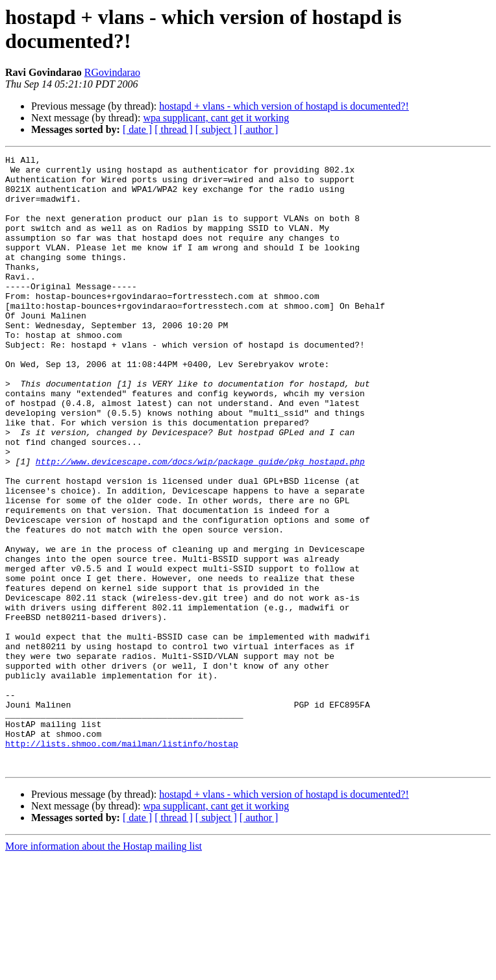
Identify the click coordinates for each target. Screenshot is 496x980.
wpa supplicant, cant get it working (216, 118)
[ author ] (259, 129)
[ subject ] (216, 129)
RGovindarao (112, 72)
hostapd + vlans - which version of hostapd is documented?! (284, 106)
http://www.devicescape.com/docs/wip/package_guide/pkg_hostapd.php (200, 523)
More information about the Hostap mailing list (104, 969)
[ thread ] (174, 129)
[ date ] (137, 129)
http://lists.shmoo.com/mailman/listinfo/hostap (122, 862)
